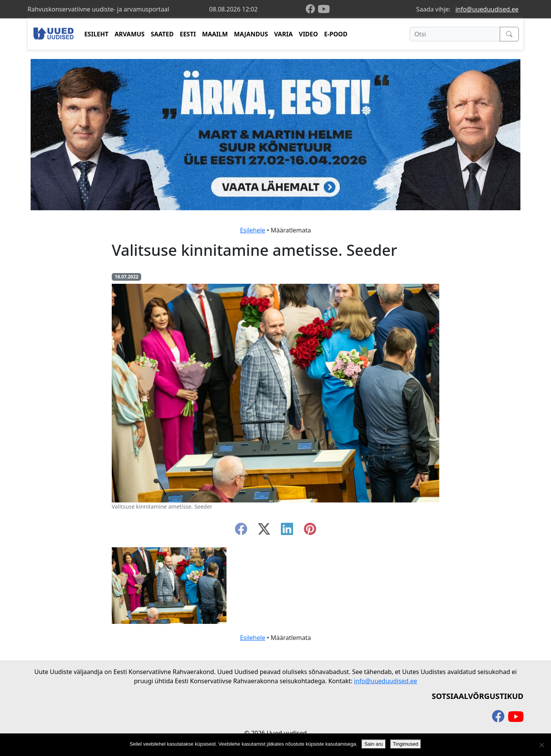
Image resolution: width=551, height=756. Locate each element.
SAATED (162, 34)
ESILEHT (96, 34)
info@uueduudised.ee (487, 9)
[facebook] (312, 9)
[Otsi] (455, 34)
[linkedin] (287, 531)
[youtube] (324, 9)
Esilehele (253, 230)
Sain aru (373, 744)
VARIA (283, 34)
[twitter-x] (264, 531)
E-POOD (336, 34)
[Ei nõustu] (541, 745)
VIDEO (308, 34)
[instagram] (310, 531)
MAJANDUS (251, 34)
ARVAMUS (130, 34)
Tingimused (406, 744)
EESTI (188, 34)
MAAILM (215, 34)
